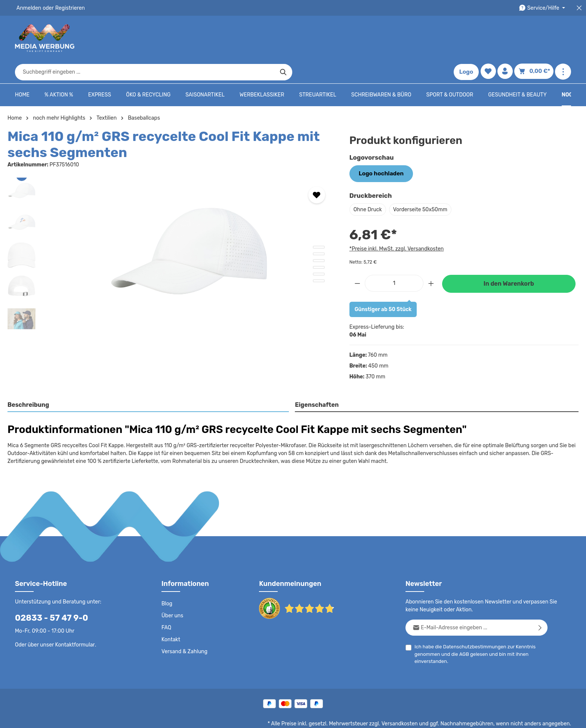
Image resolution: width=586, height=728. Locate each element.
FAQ (167, 604)
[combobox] (284, 38)
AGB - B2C (356, 717)
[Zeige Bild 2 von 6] (319, 231)
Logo (468, 38)
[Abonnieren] (540, 604)
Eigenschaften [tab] (316, 381)
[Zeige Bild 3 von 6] (319, 237)
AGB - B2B (388, 717)
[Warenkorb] (535, 38)
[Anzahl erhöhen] (431, 259)
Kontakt (170, 616)
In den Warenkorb (509, 260)
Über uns (172, 592)
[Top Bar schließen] (579, 8)
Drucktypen (452, 717)
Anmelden (28, 8)
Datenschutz (323, 717)
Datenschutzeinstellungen (541, 717)
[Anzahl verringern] (357, 259)
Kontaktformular (73, 621)
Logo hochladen (379, 150)
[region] (171, 235)
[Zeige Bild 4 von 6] (319, 244)
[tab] (149, 381)
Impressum (420, 717)
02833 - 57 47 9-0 (47, 594)
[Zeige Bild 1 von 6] (319, 224)
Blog (167, 580)
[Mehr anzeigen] (563, 38)
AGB (462, 631)
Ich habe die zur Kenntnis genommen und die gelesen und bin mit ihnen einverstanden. (472, 630)
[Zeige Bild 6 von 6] (319, 258)
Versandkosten (407, 700)
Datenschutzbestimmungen (472, 623)
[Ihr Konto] (507, 38)
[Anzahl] (394, 259)
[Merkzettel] (490, 38)
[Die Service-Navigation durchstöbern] (543, 8)
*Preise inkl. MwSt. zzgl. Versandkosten (395, 225)
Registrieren (67, 8)
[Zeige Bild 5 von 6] (319, 251)
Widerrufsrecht (488, 717)
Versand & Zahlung (184, 628)
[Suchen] (423, 38)
